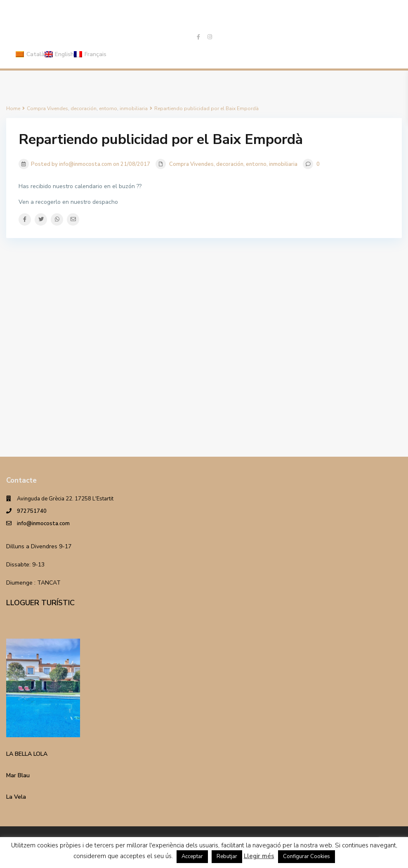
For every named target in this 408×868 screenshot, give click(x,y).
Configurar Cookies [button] (307, 856)
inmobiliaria (283, 164)
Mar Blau (18, 775)
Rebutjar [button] (227, 856)
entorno (256, 164)
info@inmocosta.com (43, 524)
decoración (230, 164)
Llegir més (259, 856)
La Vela (16, 797)
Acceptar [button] (192, 856)
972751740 (32, 511)
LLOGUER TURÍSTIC (40, 603)
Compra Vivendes (191, 164)
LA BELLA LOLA (27, 754)
